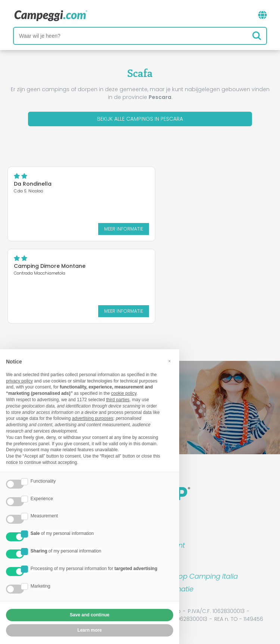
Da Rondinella (33, 184)
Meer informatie (124, 229)
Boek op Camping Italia (199, 576)
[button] (169, 361)
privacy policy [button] (19, 381)
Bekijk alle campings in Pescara (140, 119)
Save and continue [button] (90, 615)
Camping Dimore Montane (50, 266)
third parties (118, 400)
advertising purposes (93, 418)
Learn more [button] (89, 630)
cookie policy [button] (124, 393)
